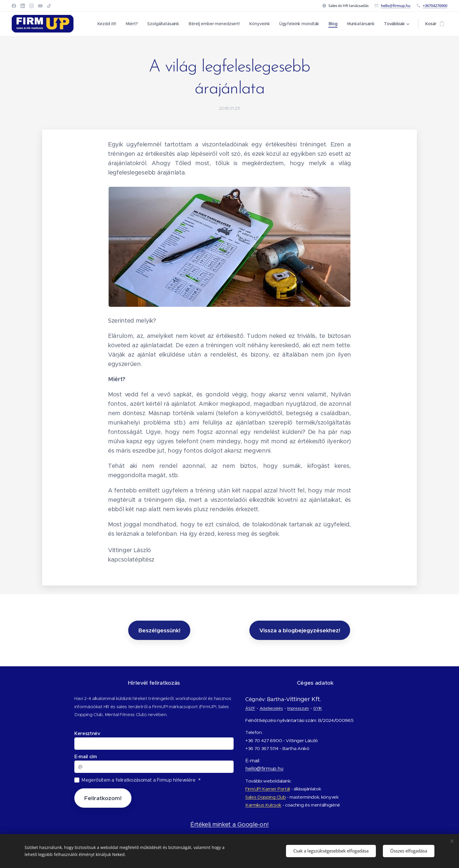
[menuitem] (108, 24)
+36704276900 (435, 6)
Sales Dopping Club (266, 797)
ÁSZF (250, 708)
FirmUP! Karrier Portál (268, 789)
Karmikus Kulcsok (263, 805)
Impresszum (298, 708)
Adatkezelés (271, 708)
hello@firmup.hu (396, 6)
